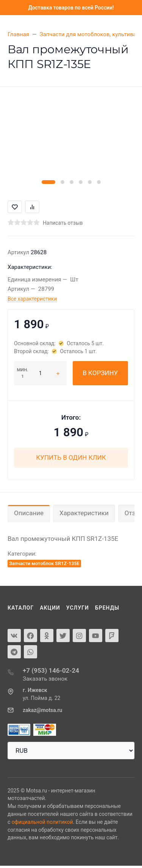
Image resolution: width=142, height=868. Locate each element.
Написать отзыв (63, 223)
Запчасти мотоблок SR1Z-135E (44, 563)
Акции (50, 608)
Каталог (21, 608)
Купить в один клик (71, 457)
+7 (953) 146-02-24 (51, 670)
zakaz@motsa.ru (42, 710)
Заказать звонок (45, 679)
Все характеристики (32, 299)
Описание (29, 513)
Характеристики (84, 513)
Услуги (78, 608)
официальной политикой (42, 822)
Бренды (107, 608)
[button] (48, 182)
